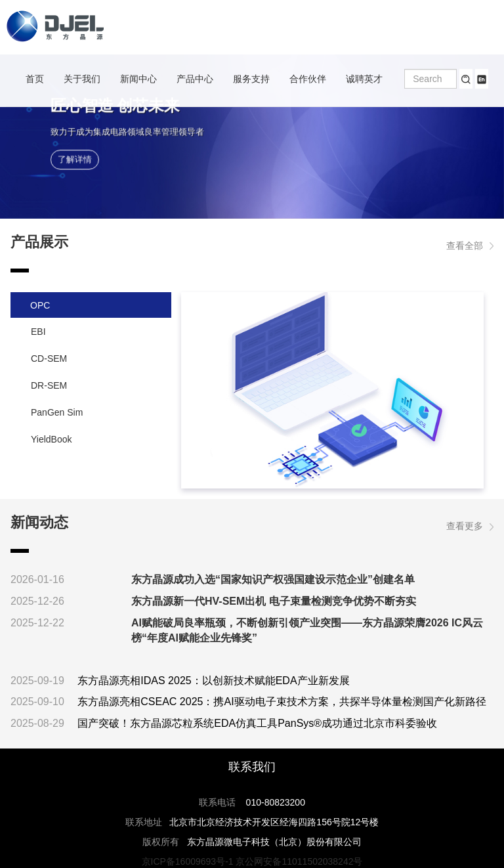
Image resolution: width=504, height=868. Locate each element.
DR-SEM (49, 385)
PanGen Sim (57, 412)
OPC (40, 305)
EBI (38, 332)
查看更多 (470, 526)
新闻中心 (138, 79)
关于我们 (82, 79)
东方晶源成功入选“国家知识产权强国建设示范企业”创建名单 (273, 579)
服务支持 (251, 79)
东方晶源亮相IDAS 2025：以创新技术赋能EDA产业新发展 (213, 681)
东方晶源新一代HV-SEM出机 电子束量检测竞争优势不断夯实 (274, 601)
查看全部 (470, 246)
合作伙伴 (308, 79)
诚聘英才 (364, 79)
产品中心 (195, 79)
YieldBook (52, 439)
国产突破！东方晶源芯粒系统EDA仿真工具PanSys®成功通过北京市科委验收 (257, 723)
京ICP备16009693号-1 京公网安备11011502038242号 (252, 861)
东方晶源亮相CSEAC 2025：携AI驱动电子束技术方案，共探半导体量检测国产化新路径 (282, 702)
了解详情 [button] (75, 160)
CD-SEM (49, 358)
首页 (35, 79)
